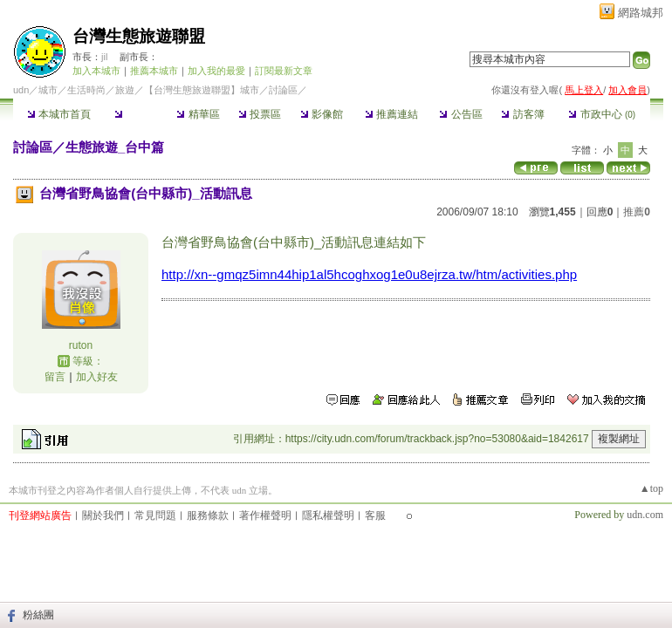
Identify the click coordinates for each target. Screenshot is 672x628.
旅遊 (125, 90)
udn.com (645, 515)
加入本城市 (96, 71)
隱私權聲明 (328, 515)
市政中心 (602, 114)
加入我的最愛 (216, 71)
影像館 (322, 114)
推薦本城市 (154, 71)
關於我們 (103, 515)
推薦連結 (391, 114)
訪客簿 (522, 114)
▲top (651, 488)
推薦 (637, 212)
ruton (81, 345)
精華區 (198, 114)
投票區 (260, 114)
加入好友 (97, 377)
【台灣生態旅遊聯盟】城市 (202, 90)
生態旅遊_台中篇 (115, 147)
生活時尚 (86, 90)
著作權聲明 (265, 515)
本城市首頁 (59, 114)
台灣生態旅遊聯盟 (139, 36)
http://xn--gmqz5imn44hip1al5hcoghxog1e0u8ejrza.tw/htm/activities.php (369, 274)
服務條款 (208, 515)
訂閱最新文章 (284, 71)
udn (21, 90)
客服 (375, 515)
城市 (48, 90)
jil (104, 57)
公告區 (460, 114)
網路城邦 (641, 13)
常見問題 (155, 515)
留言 (55, 377)
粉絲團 (38, 615)
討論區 (136, 114)
